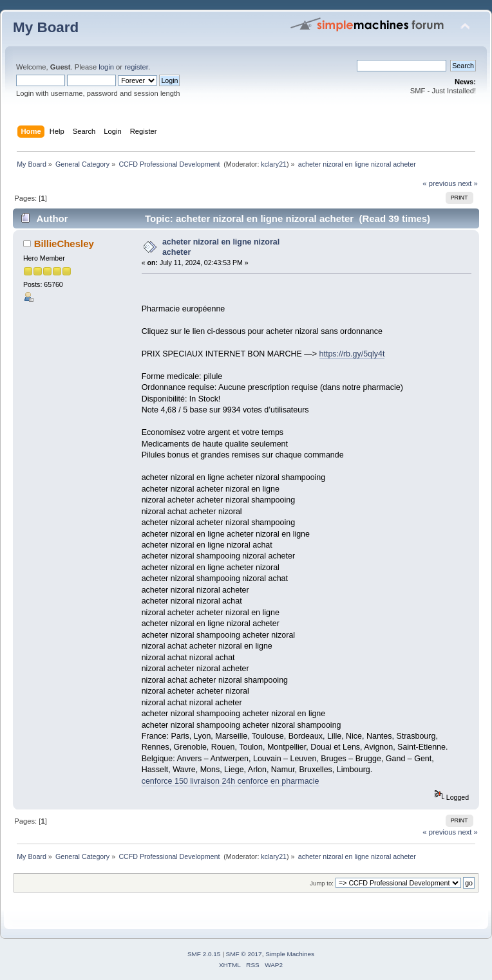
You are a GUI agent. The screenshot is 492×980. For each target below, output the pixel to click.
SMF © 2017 (244, 954)
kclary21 (274, 164)
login (106, 67)
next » (468, 183)
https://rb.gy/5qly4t (352, 354)
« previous (439, 183)
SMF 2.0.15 (204, 954)
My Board (46, 27)
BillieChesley (64, 244)
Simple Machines (290, 954)
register (136, 67)
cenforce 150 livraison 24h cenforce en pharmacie (231, 781)
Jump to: (322, 883)
